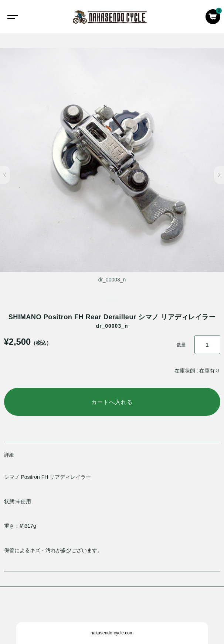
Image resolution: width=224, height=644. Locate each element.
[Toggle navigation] (11, 17)
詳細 (9, 455)
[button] (5, 175)
